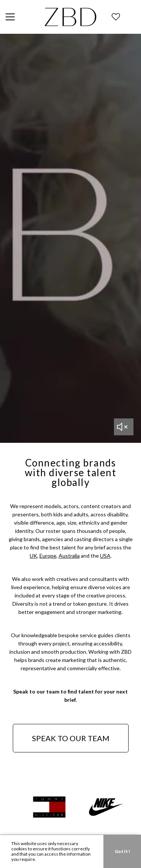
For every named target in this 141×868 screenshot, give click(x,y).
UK (33, 556)
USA (105, 556)
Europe (48, 556)
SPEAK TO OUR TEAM (71, 738)
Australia (69, 556)
